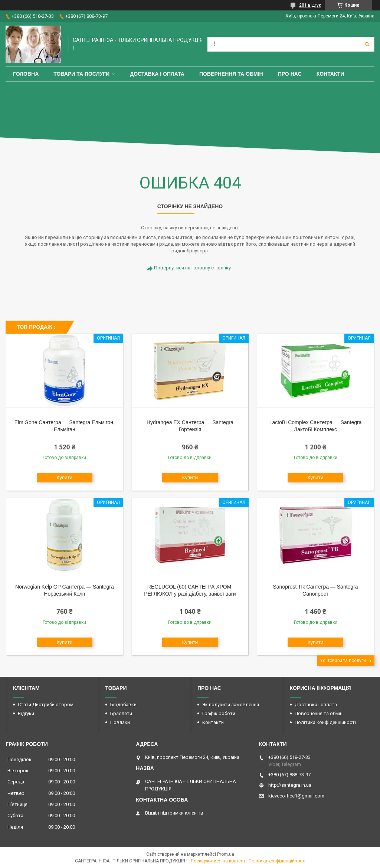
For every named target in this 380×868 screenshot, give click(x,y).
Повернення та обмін (231, 74)
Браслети (121, 713)
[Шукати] (367, 44)
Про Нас (290, 74)
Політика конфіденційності (325, 722)
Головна (26, 74)
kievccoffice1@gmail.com (296, 796)
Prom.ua (226, 854)
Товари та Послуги (81, 74)
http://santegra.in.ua (290, 785)
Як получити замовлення (231, 705)
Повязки (120, 722)
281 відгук (310, 5)
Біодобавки (123, 705)
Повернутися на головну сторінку (192, 268)
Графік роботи (219, 713)
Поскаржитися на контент (218, 861)
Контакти (330, 74)
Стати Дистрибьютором (46, 705)
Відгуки (26, 713)
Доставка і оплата (157, 74)
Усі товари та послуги (343, 661)
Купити (65, 477)
